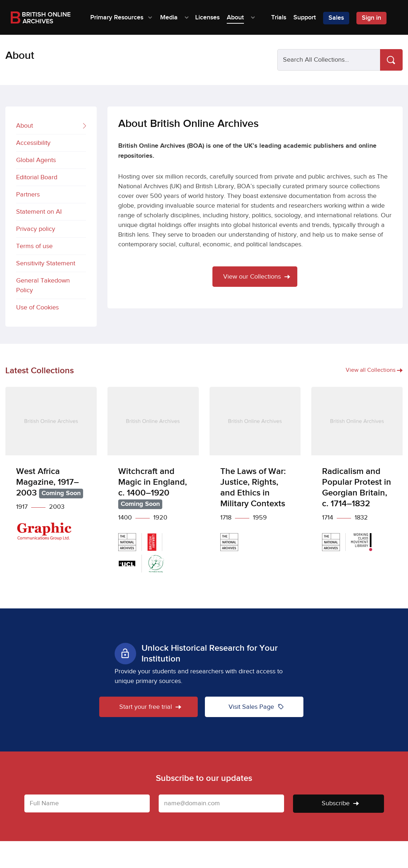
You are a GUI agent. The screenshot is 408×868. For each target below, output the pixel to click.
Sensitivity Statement (46, 263)
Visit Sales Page (256, 707)
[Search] (391, 60)
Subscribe (340, 803)
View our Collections (257, 277)
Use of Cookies (37, 307)
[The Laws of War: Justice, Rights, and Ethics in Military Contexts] (255, 474)
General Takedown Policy (43, 285)
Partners (28, 195)
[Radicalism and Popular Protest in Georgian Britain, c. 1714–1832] (357, 474)
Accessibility (33, 143)
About (51, 126)
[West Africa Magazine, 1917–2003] (51, 469)
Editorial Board (37, 177)
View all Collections (374, 370)
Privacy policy (36, 229)
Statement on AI (39, 212)
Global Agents (36, 160)
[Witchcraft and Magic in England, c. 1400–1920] (153, 485)
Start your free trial (150, 707)
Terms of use (34, 246)
